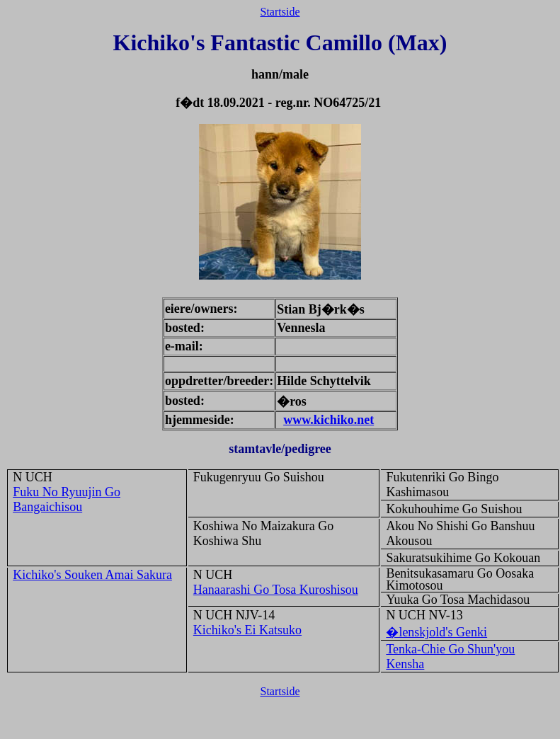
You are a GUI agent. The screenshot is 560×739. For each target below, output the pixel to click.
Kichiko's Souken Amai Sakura (92, 575)
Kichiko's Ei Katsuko (247, 630)
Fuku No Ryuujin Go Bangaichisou (67, 499)
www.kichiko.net (328, 420)
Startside (280, 12)
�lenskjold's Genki (436, 632)
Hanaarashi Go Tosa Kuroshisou (276, 590)
